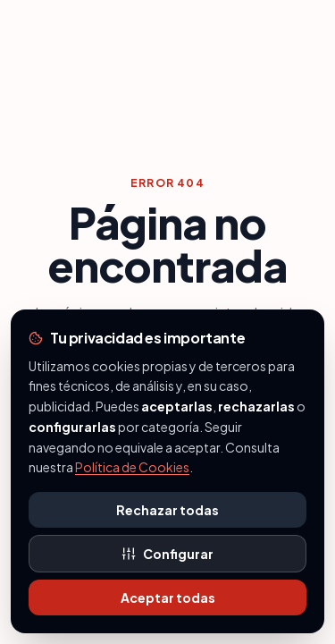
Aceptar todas (168, 597)
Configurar (167, 554)
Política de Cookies (132, 467)
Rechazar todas (167, 510)
